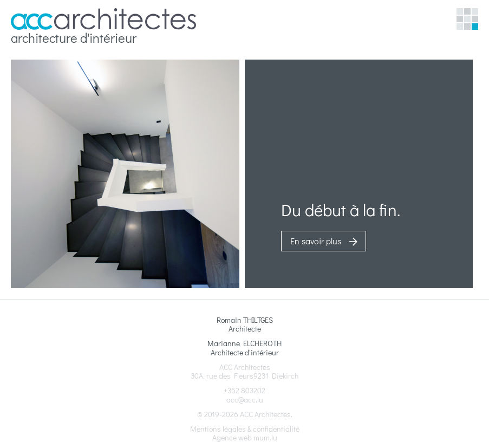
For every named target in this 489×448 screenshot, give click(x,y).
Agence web (232, 437)
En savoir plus (316, 241)
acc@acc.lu (245, 400)
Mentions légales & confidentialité (245, 429)
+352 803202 (244, 390)
